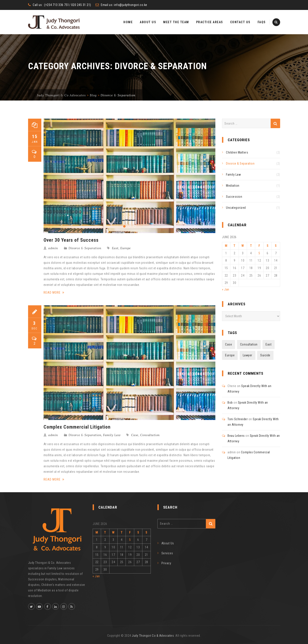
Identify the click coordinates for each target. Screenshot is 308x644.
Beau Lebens (236, 436)
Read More (54, 293)
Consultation (150, 435)
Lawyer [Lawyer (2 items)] (248, 355)
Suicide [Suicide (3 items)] (265, 355)
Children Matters (237, 152)
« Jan (226, 289)
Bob (230, 403)
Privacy (166, 563)
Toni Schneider (238, 419)
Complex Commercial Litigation (77, 427)
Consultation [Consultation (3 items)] (249, 344)
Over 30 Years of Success (71, 240)
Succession (234, 197)
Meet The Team (176, 22)
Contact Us (240, 22)
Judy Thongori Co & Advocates (153, 636)
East (115, 248)
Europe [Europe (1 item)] (230, 355)
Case (135, 435)
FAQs (262, 22)
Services (167, 553)
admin (53, 248)
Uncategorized (236, 208)
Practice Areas (210, 22)
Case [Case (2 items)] (229, 344)
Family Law (112, 435)
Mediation (233, 186)
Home (128, 22)
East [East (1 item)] (269, 344)
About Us (148, 22)
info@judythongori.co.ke (131, 5)
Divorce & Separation (85, 248)
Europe (126, 248)
